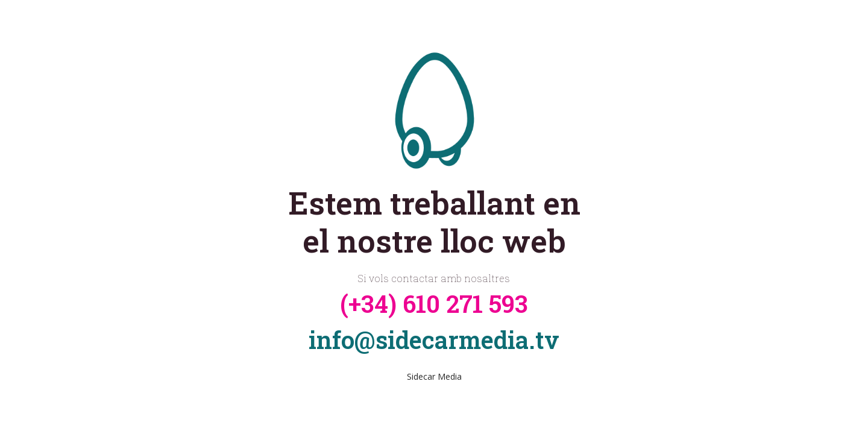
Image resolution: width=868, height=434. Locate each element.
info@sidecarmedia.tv (434, 340)
